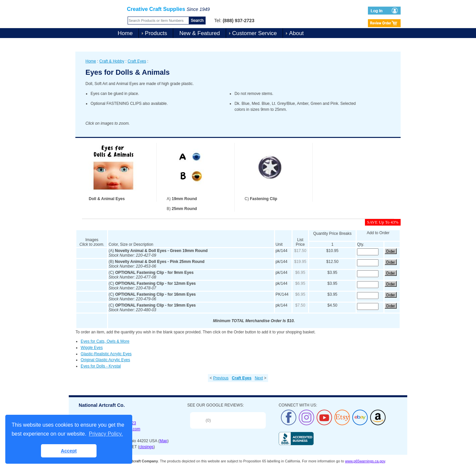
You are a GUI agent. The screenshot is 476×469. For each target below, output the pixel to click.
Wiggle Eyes (92, 348)
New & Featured (199, 33)
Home (125, 33)
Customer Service (254, 33)
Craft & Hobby (112, 61)
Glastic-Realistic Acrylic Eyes (106, 354)
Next (259, 378)
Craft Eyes (137, 61)
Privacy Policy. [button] (106, 434)
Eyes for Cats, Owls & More (105, 341)
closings (146, 447)
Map (163, 441)
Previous (221, 378)
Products (156, 33)
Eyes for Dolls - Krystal (101, 366)
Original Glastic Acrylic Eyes (105, 360)
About (296, 33)
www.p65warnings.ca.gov (365, 461)
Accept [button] (69, 451)
